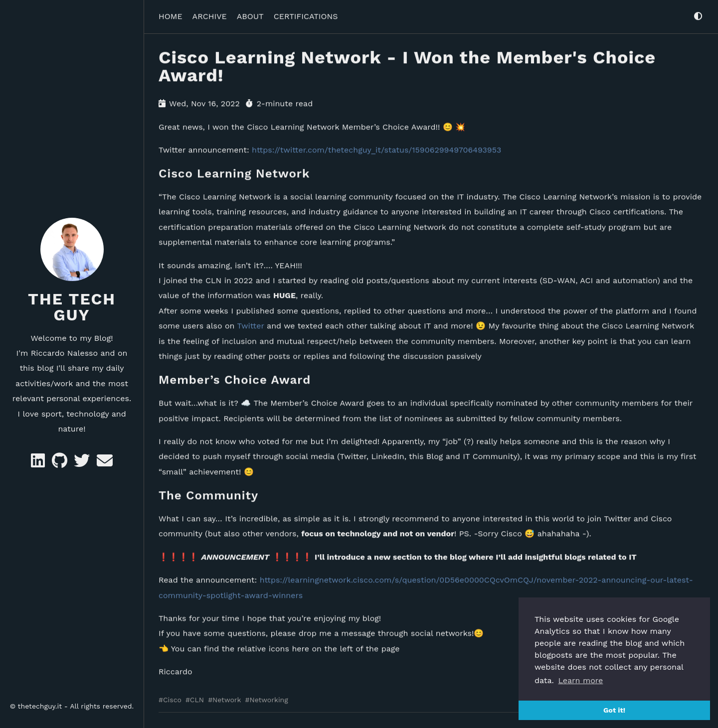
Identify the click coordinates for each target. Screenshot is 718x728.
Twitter (251, 324)
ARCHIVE (210, 14)
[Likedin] (39, 464)
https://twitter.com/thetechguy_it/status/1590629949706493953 (376, 148)
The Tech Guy (72, 307)
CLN (197, 698)
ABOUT (250, 14)
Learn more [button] (580, 680)
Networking (269, 698)
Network (227, 698)
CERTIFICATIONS (306, 14)
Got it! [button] (614, 710)
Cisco (172, 698)
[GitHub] (61, 464)
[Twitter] (83, 464)
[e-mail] (105, 464)
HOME (171, 14)
